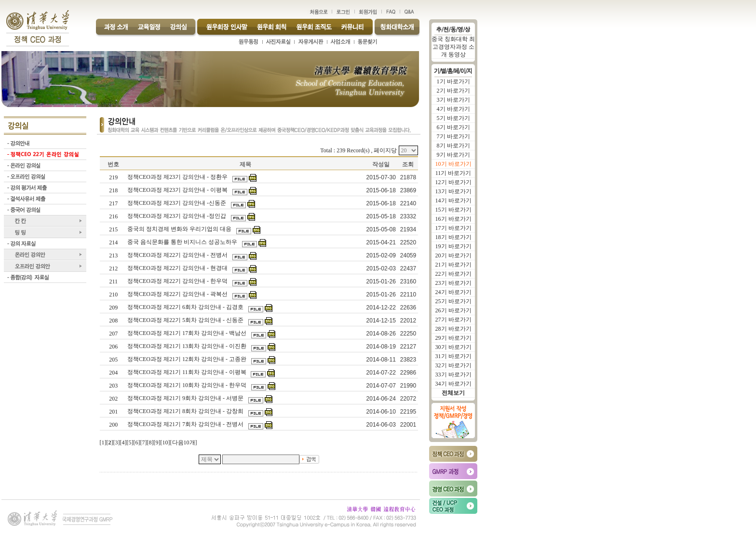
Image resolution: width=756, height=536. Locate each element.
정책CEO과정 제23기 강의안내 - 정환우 (178, 177)
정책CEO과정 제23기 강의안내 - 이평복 (178, 190)
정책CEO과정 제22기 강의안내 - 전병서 (178, 255)
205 (113, 360)
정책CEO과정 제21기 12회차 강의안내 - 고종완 (188, 359)
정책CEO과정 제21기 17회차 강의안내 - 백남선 (188, 333)
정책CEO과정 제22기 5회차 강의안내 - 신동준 (186, 320)
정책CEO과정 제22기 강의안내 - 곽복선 (178, 294)
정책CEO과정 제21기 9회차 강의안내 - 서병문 (186, 398)
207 (113, 334)
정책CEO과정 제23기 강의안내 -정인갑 (177, 216)
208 (113, 321)
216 (113, 216)
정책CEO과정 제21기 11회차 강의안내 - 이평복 (188, 372)
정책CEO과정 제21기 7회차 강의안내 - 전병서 (186, 424)
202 (113, 399)
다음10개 (184, 442)
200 (113, 425)
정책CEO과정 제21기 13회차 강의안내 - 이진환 (188, 346)
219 (113, 177)
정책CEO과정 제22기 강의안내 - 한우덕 (178, 281)
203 (113, 386)
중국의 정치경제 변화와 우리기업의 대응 (180, 229)
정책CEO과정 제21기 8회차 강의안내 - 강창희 (186, 411)
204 (113, 373)
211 (113, 281)
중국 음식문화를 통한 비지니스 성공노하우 (183, 242)
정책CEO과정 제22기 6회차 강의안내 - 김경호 (186, 307)
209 (113, 308)
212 (113, 268)
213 (113, 255)
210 (113, 295)
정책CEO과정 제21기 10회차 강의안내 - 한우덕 (188, 385)
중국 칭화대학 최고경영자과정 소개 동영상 (453, 47)
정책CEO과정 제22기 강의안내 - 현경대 (178, 268)
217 (113, 203)
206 (113, 347)
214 (113, 242)
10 (165, 442)
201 (113, 412)
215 (113, 229)
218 (113, 190)
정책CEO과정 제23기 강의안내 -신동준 (177, 203)
